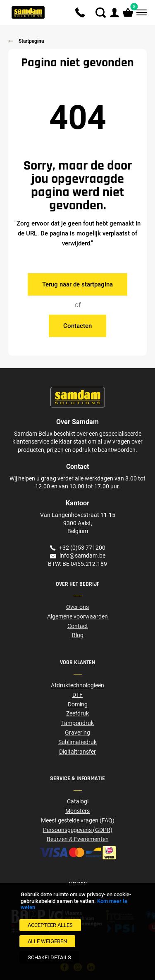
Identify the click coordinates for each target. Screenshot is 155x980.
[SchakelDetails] (49, 957)
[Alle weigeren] (47, 941)
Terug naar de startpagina (77, 284)
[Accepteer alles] (50, 925)
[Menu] (141, 13)
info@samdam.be (82, 555)
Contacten (77, 326)
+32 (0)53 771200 (82, 548)
